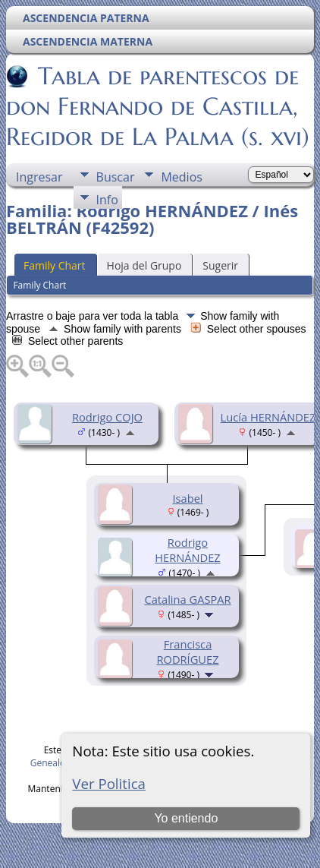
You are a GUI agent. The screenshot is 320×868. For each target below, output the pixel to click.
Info (107, 200)
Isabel (187, 498)
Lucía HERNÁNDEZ (268, 417)
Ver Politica (109, 783)
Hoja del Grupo (144, 265)
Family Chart (55, 265)
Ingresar (39, 177)
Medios (181, 177)
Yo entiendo (186, 818)
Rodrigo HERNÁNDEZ (188, 550)
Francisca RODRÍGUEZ (187, 652)
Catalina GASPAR (187, 599)
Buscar (116, 177)
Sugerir (220, 265)
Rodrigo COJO (107, 417)
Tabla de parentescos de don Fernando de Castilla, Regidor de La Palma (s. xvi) (158, 106)
